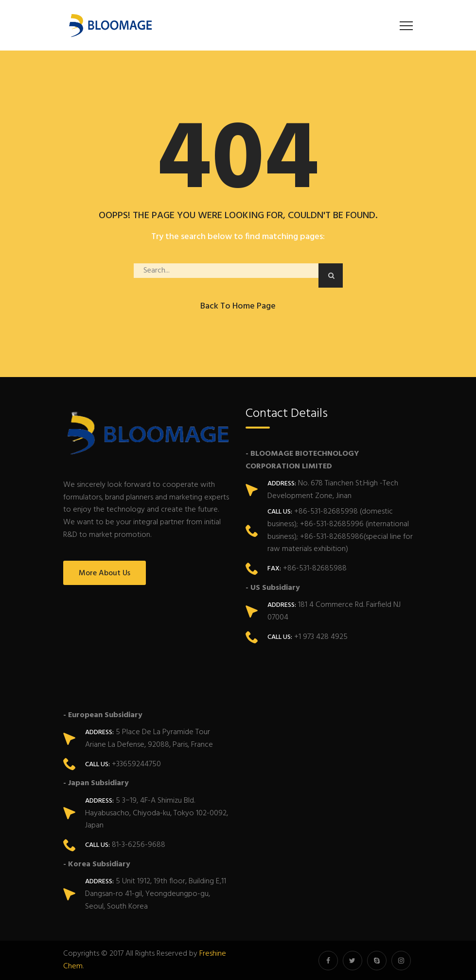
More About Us (105, 573)
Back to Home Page (238, 306)
